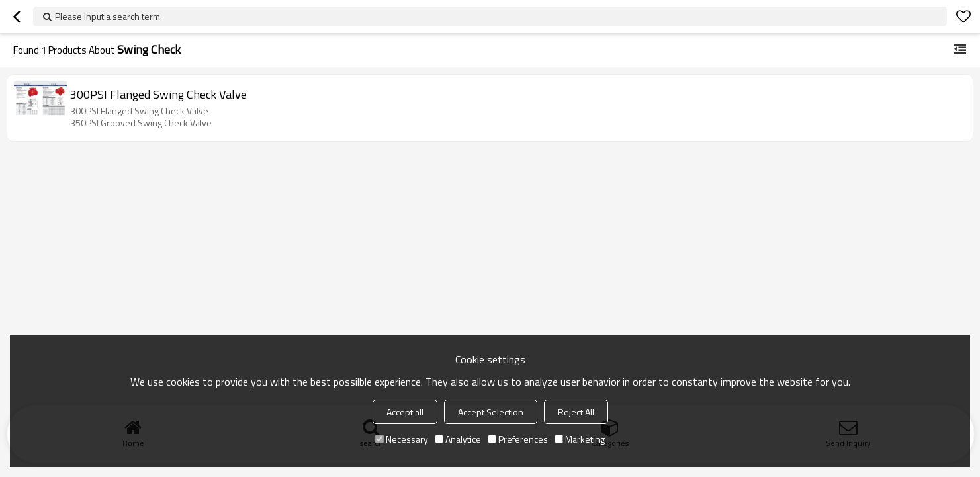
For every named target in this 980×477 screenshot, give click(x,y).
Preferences (518, 439)
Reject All (576, 412)
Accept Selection (491, 412)
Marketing (580, 439)
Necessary (402, 439)
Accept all (405, 412)
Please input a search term (108, 16)
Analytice (458, 439)
